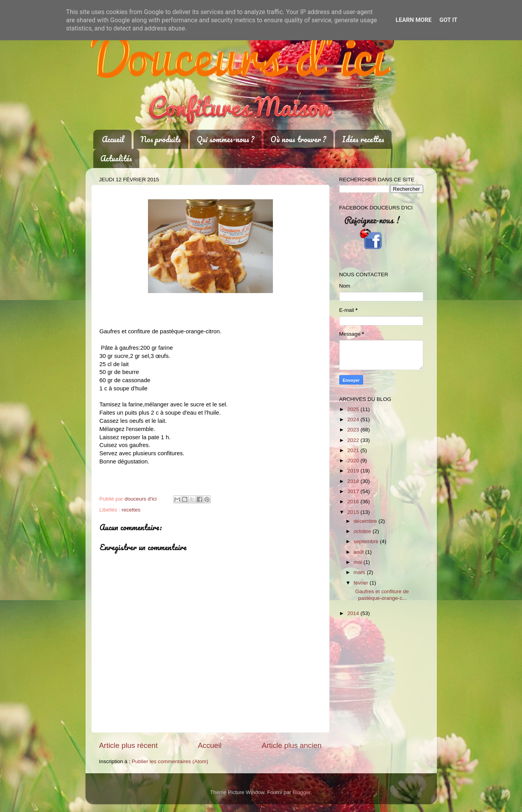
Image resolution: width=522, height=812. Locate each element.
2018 (354, 481)
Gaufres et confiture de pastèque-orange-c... (380, 595)
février (362, 583)
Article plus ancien (291, 745)
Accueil (113, 139)
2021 (354, 450)
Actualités (116, 158)
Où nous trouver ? (298, 139)
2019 (354, 471)
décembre (366, 521)
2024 (354, 419)
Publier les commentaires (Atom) (170, 761)
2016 (354, 502)
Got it (448, 20)
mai (359, 562)
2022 (354, 440)
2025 (354, 409)
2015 (354, 512)
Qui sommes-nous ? (225, 139)
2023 (354, 430)
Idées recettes (363, 139)
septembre (367, 541)
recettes (131, 510)
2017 (354, 491)
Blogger (302, 792)
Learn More (413, 20)
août (360, 552)
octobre (363, 531)
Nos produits (161, 139)
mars (360, 572)
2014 (354, 613)
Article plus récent (128, 745)
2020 (354, 461)
